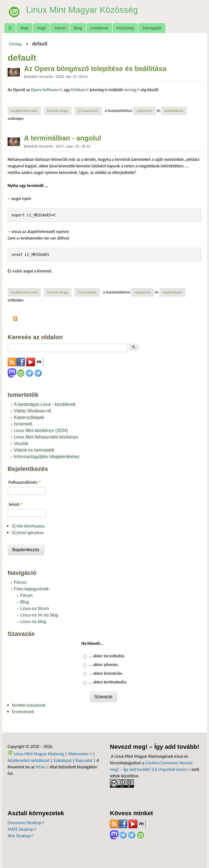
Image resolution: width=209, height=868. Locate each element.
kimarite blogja (58, 111)
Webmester (80, 754)
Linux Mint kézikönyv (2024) (41, 430)
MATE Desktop (22, 829)
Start (24, 28)
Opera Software (46, 90)
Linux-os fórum (35, 608)
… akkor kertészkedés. (108, 682)
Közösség (125, 28)
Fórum (60, 28)
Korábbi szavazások (29, 705)
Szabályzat (62, 760)
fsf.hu (42, 767)
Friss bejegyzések (31, 589)
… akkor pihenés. (104, 665)
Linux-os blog (33, 622)
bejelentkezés (174, 111)
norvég (132, 90)
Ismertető (23, 424)
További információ (26, 111)
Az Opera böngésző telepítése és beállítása (95, 69)
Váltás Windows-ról (33, 411)
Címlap (15, 44)
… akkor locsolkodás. (107, 656)
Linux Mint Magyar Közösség (82, 10)
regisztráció (144, 111)
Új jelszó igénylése (28, 533)
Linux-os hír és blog (39, 615)
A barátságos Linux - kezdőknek (45, 404)
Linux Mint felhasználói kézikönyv (46, 437)
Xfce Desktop (21, 836)
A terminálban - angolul (62, 138)
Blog (78, 28)
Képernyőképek (29, 417)
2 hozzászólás (87, 292)
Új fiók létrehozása (28, 526)
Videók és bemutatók (34, 450)
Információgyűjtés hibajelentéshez (47, 457)
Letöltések (99, 28)
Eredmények (23, 712)
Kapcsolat (84, 760)
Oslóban (80, 90)
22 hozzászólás (88, 111)
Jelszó (16, 504)
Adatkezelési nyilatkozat (29, 760)
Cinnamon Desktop (26, 823)
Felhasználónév (25, 482)
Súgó (41, 28)
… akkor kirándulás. (106, 673)
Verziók (21, 444)
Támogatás (152, 28)
